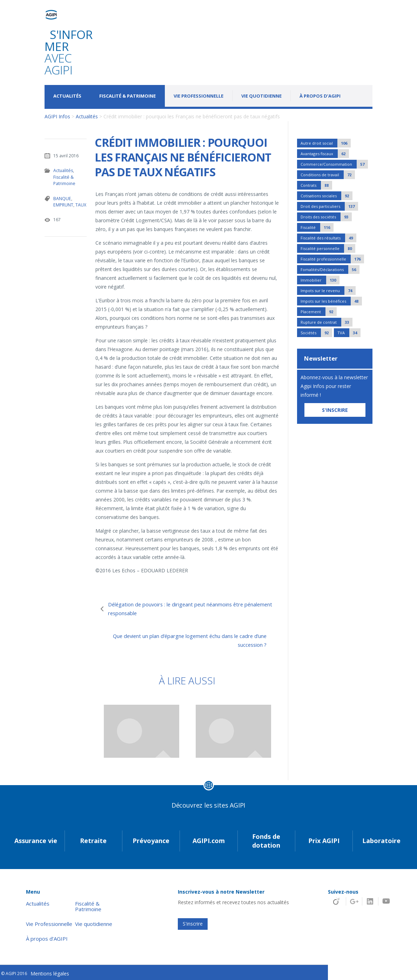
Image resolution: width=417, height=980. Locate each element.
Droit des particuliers (329, 206)
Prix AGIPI (324, 839)
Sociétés (316, 333)
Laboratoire (381, 839)
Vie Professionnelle (199, 96)
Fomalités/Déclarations (330, 269)
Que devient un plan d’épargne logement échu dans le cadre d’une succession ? (184, 640)
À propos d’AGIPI (320, 96)
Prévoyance (151, 839)
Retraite (93, 839)
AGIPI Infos (57, 116)
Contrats (316, 185)
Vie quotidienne (261, 96)
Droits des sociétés (326, 217)
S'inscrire (193, 922)
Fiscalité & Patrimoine (127, 96)
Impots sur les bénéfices (331, 301)
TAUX (80, 204)
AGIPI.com (209, 839)
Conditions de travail (328, 175)
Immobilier (320, 280)
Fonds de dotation (266, 839)
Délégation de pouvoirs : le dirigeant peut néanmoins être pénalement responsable (187, 609)
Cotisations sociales (327, 196)
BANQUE (62, 198)
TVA (349, 333)
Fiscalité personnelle (328, 248)
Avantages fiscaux (325, 154)
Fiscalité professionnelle (332, 259)
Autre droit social (326, 143)
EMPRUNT (63, 204)
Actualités (67, 96)
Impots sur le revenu (328, 291)
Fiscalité (317, 227)
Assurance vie (36, 839)
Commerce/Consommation (334, 164)
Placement (319, 312)
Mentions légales (50, 972)
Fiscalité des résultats (328, 238)
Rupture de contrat (327, 322)
